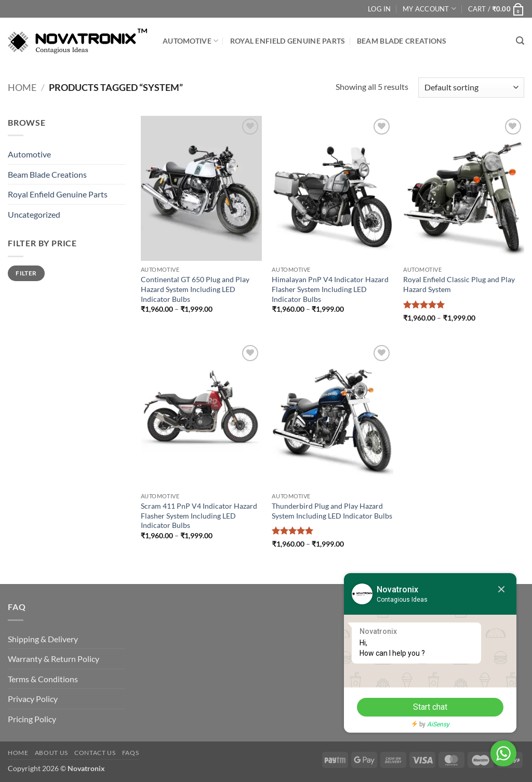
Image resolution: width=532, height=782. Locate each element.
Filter (26, 273)
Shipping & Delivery (43, 639)
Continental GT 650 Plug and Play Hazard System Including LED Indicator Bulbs (195, 289)
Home (22, 87)
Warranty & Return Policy (54, 659)
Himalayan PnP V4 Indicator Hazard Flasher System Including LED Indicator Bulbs (330, 289)
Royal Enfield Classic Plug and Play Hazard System (459, 284)
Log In (380, 9)
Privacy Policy (33, 699)
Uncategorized (34, 214)
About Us (51, 753)
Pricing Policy (32, 719)
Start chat (425, 707)
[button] (496, 9)
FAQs (130, 753)
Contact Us (95, 753)
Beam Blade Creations (402, 41)
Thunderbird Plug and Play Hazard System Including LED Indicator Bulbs (332, 511)
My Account (429, 9)
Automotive (190, 41)
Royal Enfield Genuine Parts (288, 41)
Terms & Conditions (43, 679)
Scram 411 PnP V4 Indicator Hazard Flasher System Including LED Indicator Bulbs (199, 515)
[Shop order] (471, 88)
